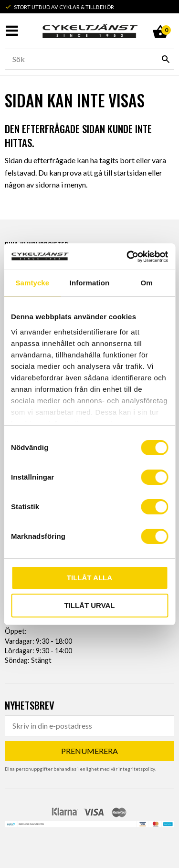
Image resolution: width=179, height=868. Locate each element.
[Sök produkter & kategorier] (89, 59)
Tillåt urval (89, 605)
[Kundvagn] (160, 21)
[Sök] (166, 59)
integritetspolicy (137, 769)
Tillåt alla (89, 578)
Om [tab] (147, 283)
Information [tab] (90, 283)
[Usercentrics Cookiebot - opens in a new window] (127, 257)
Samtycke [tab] (32, 283)
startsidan (130, 173)
